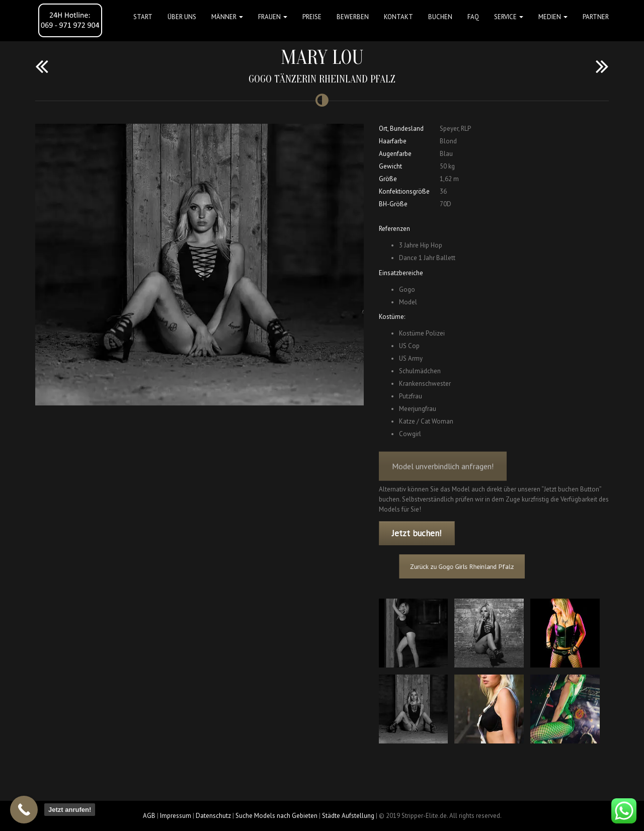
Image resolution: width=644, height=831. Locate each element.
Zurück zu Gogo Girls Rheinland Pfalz (469, 567)
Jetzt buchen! (417, 533)
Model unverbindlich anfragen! (443, 474)
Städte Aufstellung (348, 816)
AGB (149, 816)
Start (143, 17)
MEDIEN (553, 17)
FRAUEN (273, 17)
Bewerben (353, 17)
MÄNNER (227, 17)
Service (509, 17)
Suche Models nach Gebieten (276, 816)
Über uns (182, 17)
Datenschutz (213, 816)
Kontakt (398, 17)
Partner (596, 17)
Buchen (440, 17)
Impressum (176, 816)
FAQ (473, 17)
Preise (312, 17)
